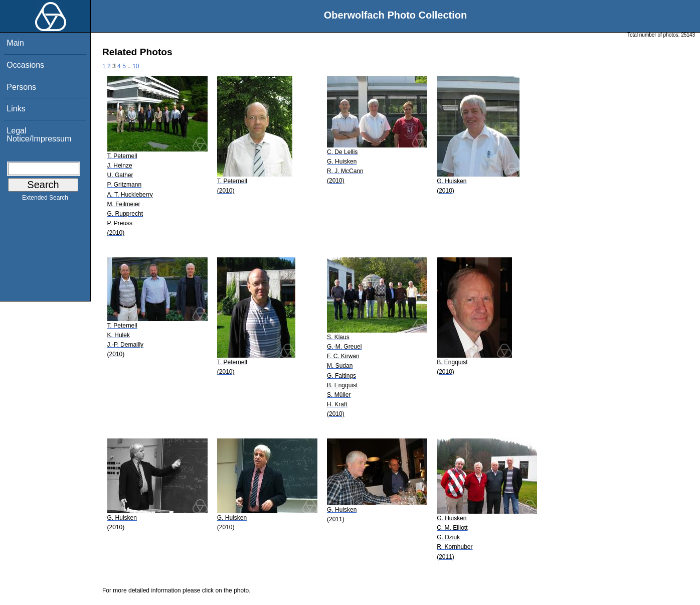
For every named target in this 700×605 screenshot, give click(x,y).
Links (16, 109)
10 (136, 66)
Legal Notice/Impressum (39, 135)
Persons (21, 87)
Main (15, 43)
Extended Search (45, 200)
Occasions (25, 65)
